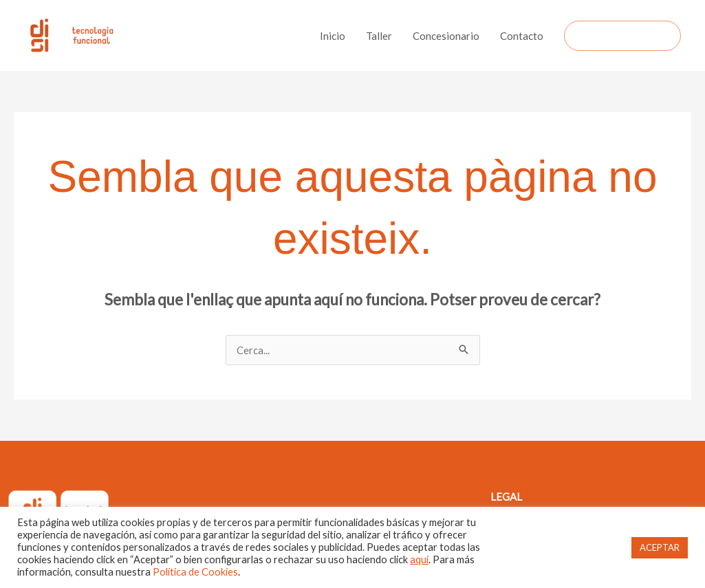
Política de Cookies (195, 572)
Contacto (522, 36)
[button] (622, 36)
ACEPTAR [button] (660, 547)
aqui (419, 559)
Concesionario (446, 36)
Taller (379, 36)
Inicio (333, 36)
